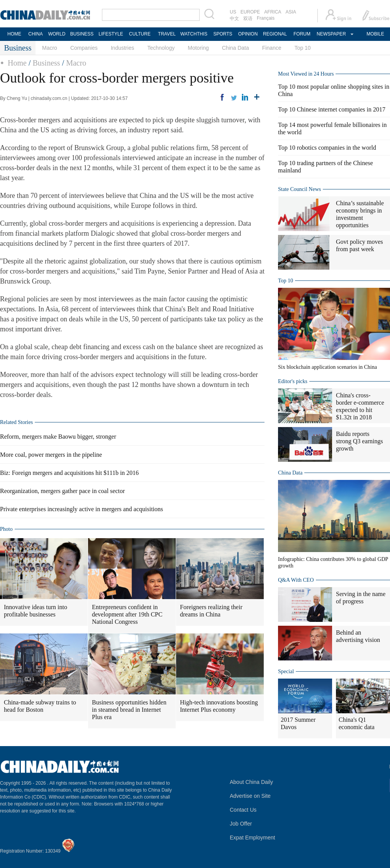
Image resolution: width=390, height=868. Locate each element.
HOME (14, 34)
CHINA (35, 34)
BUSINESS (82, 34)
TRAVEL (167, 34)
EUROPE (250, 12)
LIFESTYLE (111, 34)
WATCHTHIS (194, 34)
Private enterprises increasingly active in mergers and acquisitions (81, 509)
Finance (272, 48)
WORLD (57, 34)
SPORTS (223, 34)
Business (46, 63)
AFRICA (273, 12)
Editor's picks (293, 381)
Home (17, 63)
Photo (6, 529)
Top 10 (303, 48)
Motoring (198, 48)
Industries (123, 48)
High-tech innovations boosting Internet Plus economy (219, 706)
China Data (236, 48)
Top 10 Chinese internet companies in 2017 (332, 109)
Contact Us (243, 810)
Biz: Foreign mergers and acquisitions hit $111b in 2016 (69, 473)
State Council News (299, 189)
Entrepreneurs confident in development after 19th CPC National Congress (127, 614)
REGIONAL (275, 34)
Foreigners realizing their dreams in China (211, 611)
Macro (50, 48)
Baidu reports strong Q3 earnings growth (359, 441)
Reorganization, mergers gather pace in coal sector (62, 491)
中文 (234, 19)
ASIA (291, 12)
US (233, 12)
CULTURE (140, 34)
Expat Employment (253, 838)
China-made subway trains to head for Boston (40, 706)
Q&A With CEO (296, 580)
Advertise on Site (250, 796)
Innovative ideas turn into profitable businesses (36, 611)
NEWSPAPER (331, 34)
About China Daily (251, 782)
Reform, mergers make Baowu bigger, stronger (58, 437)
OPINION (248, 34)
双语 (248, 19)
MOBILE (375, 34)
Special (286, 671)
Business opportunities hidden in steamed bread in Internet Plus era (129, 710)
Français (266, 18)
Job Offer (241, 824)
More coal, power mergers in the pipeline (51, 455)
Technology (161, 48)
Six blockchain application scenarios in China (327, 367)
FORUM (302, 34)
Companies (84, 48)
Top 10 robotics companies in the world (327, 148)
